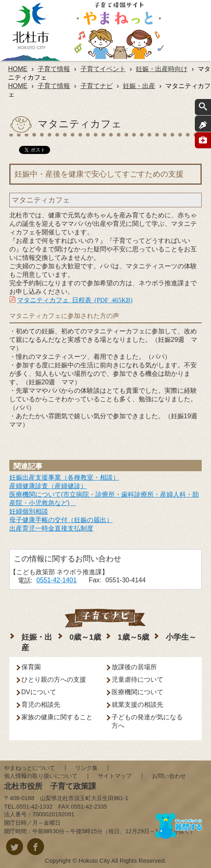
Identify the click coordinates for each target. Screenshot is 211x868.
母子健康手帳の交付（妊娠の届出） (61, 520)
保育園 (31, 667)
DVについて (39, 692)
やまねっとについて (30, 768)
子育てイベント (103, 69)
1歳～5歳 (133, 637)
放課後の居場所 (134, 667)
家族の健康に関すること (57, 717)
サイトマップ (115, 776)
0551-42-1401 (57, 580)
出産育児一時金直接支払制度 (51, 528)
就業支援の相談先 (137, 705)
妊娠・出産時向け (162, 69)
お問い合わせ (169, 776)
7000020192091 (53, 814)
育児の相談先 (41, 705)
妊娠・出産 (139, 86)
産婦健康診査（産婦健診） (48, 486)
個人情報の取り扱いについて (41, 776)
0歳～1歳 (85, 637)
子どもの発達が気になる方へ (147, 721)
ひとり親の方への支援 (54, 679)
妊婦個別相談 (29, 511)
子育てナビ (97, 86)
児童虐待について (137, 679)
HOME (18, 69)
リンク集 (87, 768)
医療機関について (137, 692)
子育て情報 (54, 69)
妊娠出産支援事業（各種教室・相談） (64, 477)
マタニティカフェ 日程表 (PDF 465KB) (75, 299)
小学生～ (181, 637)
